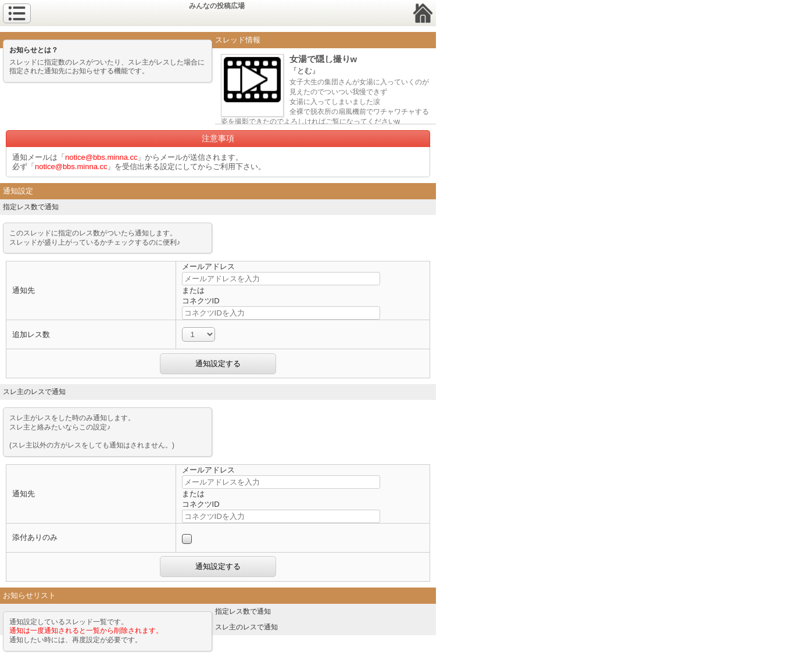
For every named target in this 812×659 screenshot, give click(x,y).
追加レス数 (31, 334)
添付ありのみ (35, 537)
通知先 (24, 290)
